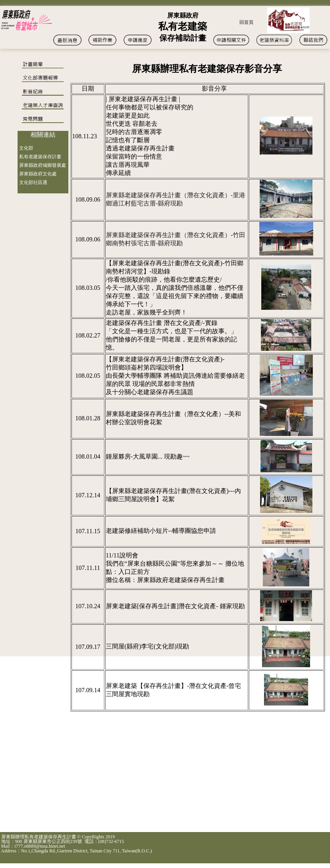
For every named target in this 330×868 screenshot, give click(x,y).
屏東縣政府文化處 (38, 174)
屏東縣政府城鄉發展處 (43, 165)
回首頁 (246, 22)
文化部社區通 (33, 182)
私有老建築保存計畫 (40, 157)
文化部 (26, 148)
